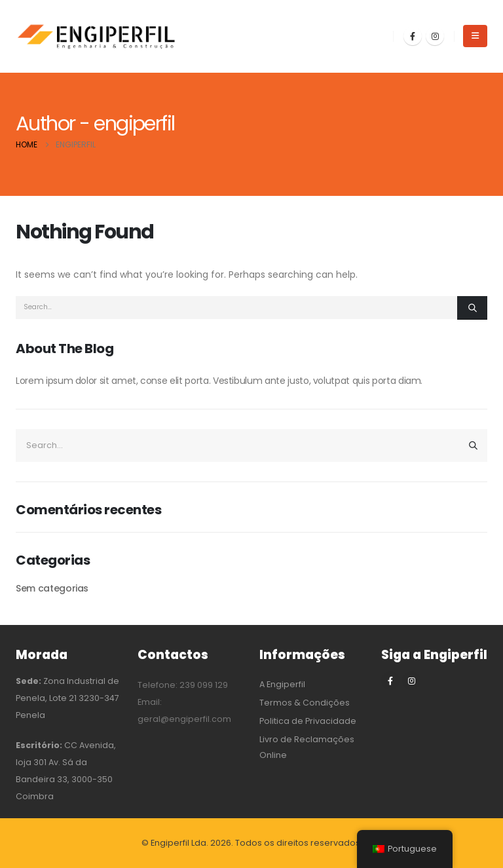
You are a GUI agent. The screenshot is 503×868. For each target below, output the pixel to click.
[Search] (472, 308)
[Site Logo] (98, 36)
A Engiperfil (282, 684)
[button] (475, 36)
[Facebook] (413, 36)
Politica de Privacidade (308, 721)
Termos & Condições (305, 703)
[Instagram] (435, 36)
